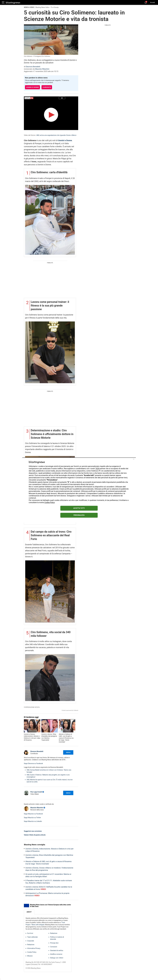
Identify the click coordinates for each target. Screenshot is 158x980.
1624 (97, 469)
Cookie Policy (49, 502)
